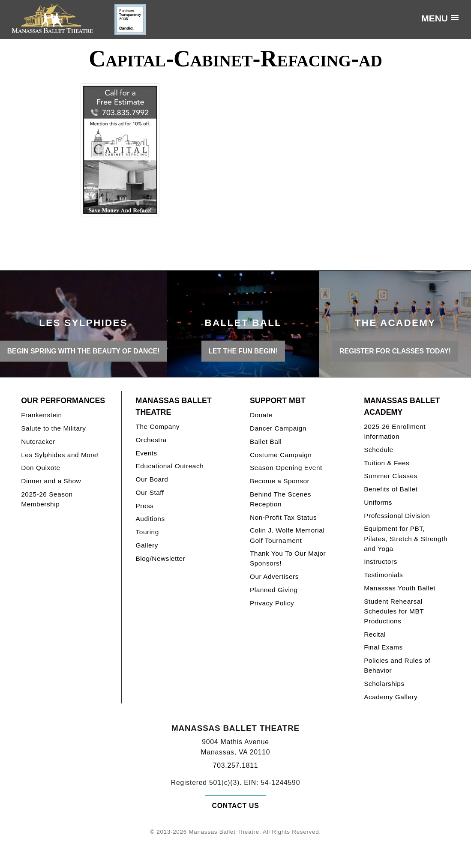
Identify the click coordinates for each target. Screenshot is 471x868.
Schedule (378, 450)
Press (145, 506)
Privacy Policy (272, 603)
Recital (375, 634)
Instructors (381, 561)
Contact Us (236, 806)
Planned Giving (274, 590)
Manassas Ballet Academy (402, 406)
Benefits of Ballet (391, 489)
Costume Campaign (281, 455)
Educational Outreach (170, 466)
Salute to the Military (53, 428)
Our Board (152, 479)
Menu (435, 18)
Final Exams (383, 647)
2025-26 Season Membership (47, 499)
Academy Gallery (391, 697)
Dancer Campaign (278, 428)
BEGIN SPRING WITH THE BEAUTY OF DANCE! (84, 351)
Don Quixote (40, 468)
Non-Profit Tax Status (283, 517)
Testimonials (383, 575)
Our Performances (63, 401)
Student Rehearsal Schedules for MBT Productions (394, 611)
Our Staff (150, 492)
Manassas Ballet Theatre (174, 406)
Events (147, 453)
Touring (147, 532)
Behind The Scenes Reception (280, 499)
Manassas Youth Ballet (400, 588)
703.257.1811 (236, 765)
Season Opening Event (286, 468)
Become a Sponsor (280, 481)
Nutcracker (38, 441)
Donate (261, 415)
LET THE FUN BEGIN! (243, 351)
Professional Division (397, 516)
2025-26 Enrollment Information (395, 431)
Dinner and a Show (51, 481)
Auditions (150, 519)
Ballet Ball (266, 441)
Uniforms (378, 502)
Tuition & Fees (387, 463)
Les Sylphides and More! (60, 455)
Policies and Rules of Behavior (397, 665)
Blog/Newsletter (161, 558)
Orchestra (151, 440)
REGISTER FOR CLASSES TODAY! (395, 351)
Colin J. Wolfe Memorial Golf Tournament (287, 535)
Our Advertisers (274, 576)
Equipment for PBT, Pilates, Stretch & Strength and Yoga (406, 538)
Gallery (147, 545)
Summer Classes (391, 476)
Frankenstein (41, 415)
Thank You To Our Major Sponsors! (288, 558)
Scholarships (384, 684)
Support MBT (278, 401)
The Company (158, 427)
